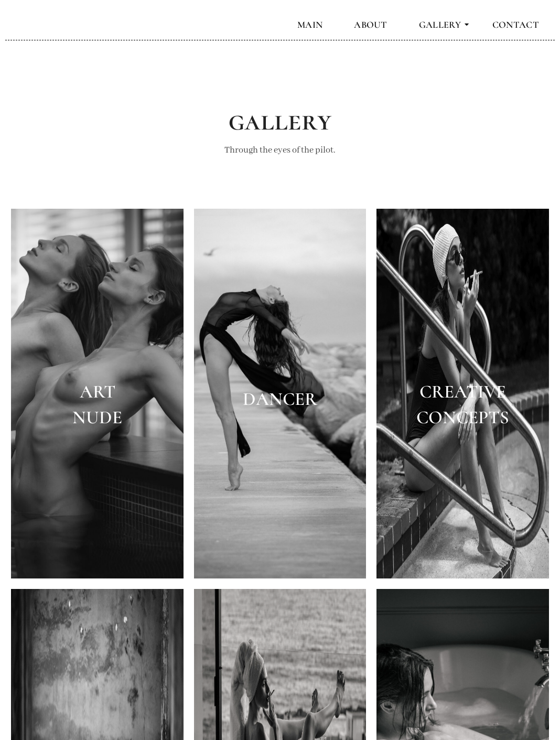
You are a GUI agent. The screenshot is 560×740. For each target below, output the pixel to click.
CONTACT (516, 25)
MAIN (310, 25)
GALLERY (444, 25)
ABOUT (371, 25)
